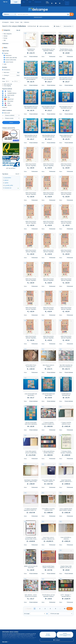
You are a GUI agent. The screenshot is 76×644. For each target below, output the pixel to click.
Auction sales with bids (10, 55)
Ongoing (5, 50)
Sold (4, 61)
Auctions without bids (10, 57)
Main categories (7, 31)
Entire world (6, 110)
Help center (43, 627)
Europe (5, 35)
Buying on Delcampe (45, 629)
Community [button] (34, 2)
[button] (68, 11)
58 (65, 606)
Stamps (5, 33)
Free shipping (7, 83)
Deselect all (5, 104)
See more (5, 642)
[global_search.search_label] (43, 11)
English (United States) (68, 2)
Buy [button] (23, 2)
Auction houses (8, 59)
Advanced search (38, 14)
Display (57, 23)
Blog (23, 627)
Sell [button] (28, 2)
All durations (6, 67)
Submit (11, 119)
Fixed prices (8, 52)
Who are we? (6, 627)
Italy (4, 37)
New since (6, 69)
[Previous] (28, 606)
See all (18, 27)
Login (16, 2)
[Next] (70, 606)
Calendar (23, 629)
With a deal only (7, 81)
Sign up (5, 2)
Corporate (6, 629)
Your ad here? (11, 165)
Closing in (6, 72)
